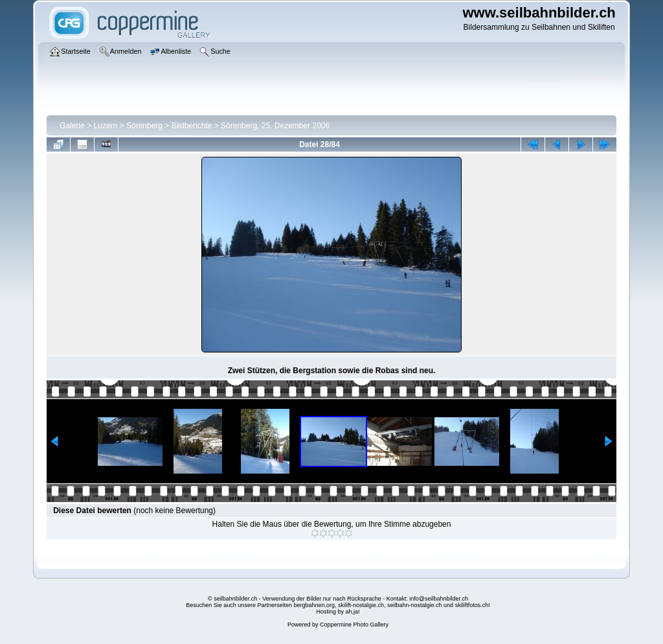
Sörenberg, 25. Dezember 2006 (275, 126)
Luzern (106, 126)
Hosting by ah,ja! (338, 612)
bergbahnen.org (314, 605)
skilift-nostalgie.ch (361, 605)
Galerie (72, 126)
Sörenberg (144, 126)
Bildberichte (192, 126)
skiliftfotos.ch (472, 605)
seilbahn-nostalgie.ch (415, 605)
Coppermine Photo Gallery (354, 625)
